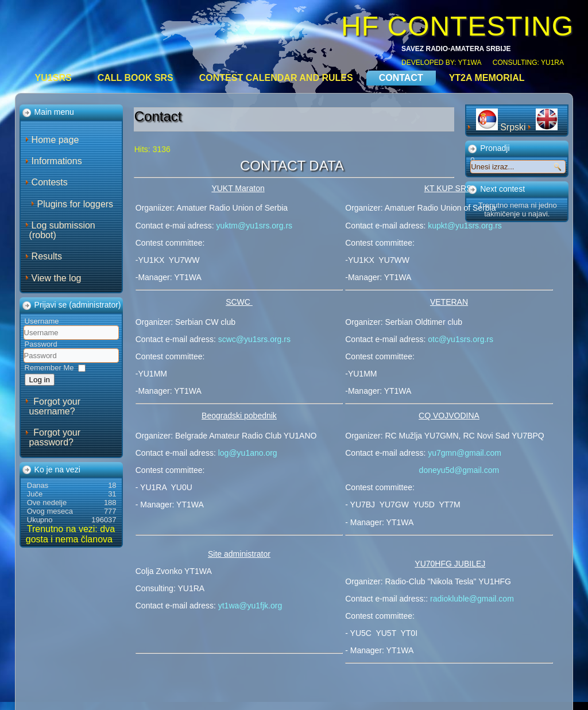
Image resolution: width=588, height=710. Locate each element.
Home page (55, 140)
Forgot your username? (55, 406)
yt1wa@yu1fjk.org (250, 606)
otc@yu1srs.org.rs (461, 339)
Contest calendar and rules (276, 78)
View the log (57, 278)
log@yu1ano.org (248, 453)
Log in (40, 380)
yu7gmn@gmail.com (465, 453)
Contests (50, 182)
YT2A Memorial (487, 78)
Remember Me (49, 368)
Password (41, 344)
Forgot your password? (55, 437)
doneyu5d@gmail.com (459, 470)
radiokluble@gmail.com (472, 599)
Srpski (502, 127)
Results (47, 256)
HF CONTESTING (457, 26)
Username (42, 321)
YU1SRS (53, 78)
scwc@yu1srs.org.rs (254, 339)
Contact (401, 78)
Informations (57, 161)
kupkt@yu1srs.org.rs (465, 226)
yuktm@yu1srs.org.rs (253, 226)
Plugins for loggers (76, 204)
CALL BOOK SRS (136, 78)
